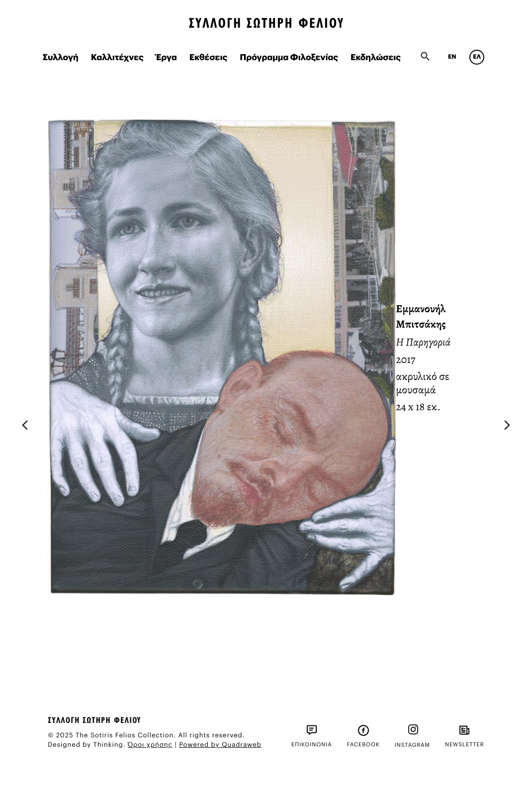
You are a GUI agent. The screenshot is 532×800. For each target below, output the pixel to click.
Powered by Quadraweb (220, 745)
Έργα (167, 58)
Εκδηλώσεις (376, 58)
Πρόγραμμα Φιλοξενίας (289, 58)
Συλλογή (61, 58)
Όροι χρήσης (150, 745)
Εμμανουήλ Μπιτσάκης (421, 316)
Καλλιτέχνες (117, 58)
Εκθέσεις (209, 58)
